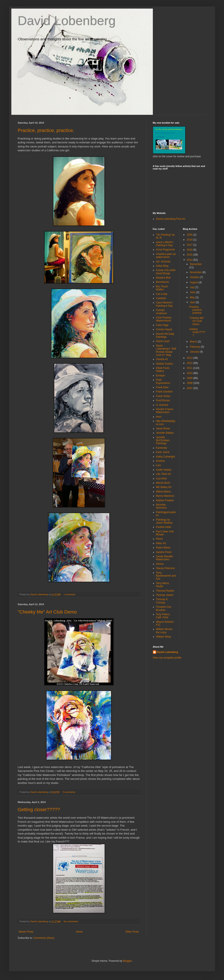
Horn (159, 417)
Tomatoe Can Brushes (164, 608)
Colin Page (162, 325)
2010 (190, 373)
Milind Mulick (163, 492)
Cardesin (161, 298)
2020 (190, 235)
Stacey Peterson (165, 568)
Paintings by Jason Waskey (164, 521)
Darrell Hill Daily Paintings (165, 335)
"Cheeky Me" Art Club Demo (47, 612)
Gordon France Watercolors (165, 411)
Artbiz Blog (162, 266)
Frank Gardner (164, 392)
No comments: (71, 921)
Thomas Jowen (165, 595)
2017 (190, 245)
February (195, 347)
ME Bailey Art (164, 487)
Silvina (160, 564)
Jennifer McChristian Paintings (163, 440)
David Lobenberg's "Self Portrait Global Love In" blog (166, 350)
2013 (190, 358)
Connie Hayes (164, 329)
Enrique (160, 376)
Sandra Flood (164, 552)
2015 (190, 255)
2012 (190, 363)
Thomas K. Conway (162, 601)
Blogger (127, 961)
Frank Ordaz (163, 396)
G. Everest (162, 405)
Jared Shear (163, 429)
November (196, 272)
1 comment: (70, 594)
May (193, 297)
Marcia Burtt (163, 483)
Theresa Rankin (165, 591)
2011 (190, 368)
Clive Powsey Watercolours (164, 319)
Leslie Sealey (164, 470)
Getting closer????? (39, 810)
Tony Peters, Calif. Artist (163, 616)
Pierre (159, 539)
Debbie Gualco (165, 364)
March (194, 342)
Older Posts (132, 932)
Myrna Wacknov (165, 496)
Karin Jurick (163, 452)
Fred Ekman (163, 400)
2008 (190, 383)
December (196, 264)
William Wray (164, 637)
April (193, 302)
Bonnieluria (162, 282)
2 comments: (69, 792)
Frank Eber (162, 387)
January (195, 352)
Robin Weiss (163, 548)
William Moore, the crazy (165, 631)
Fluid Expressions (163, 381)
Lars (159, 465)
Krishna (160, 461)
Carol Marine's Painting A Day (164, 304)
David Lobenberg (67, 21)
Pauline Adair (164, 527)
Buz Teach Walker (162, 288)
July (193, 287)
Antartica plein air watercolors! (166, 256)
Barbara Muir (163, 278)
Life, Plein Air (164, 474)
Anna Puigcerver (166, 250)
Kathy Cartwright (166, 457)
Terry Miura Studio (162, 585)
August (194, 282)
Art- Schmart (163, 262)
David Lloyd (163, 341)
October (195, 277)
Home (79, 932)
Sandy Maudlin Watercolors (165, 558)
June (193, 292)
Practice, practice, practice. (46, 130)
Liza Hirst (161, 479)
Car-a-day (162, 294)
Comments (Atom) (44, 938)
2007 (190, 388)
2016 (190, 250)
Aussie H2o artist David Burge (166, 272)
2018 (190, 240)
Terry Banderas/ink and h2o (166, 576)
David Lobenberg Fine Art (171, 219)
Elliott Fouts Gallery (163, 370)
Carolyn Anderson (162, 312)
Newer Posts (26, 932)
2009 (190, 378)
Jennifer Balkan (165, 433)
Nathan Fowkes (165, 500)
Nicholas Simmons (161, 506)
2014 (190, 260)
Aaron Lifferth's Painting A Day (165, 244)
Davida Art (162, 359)
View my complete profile (167, 658)
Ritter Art (161, 543)
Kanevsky (162, 448)
